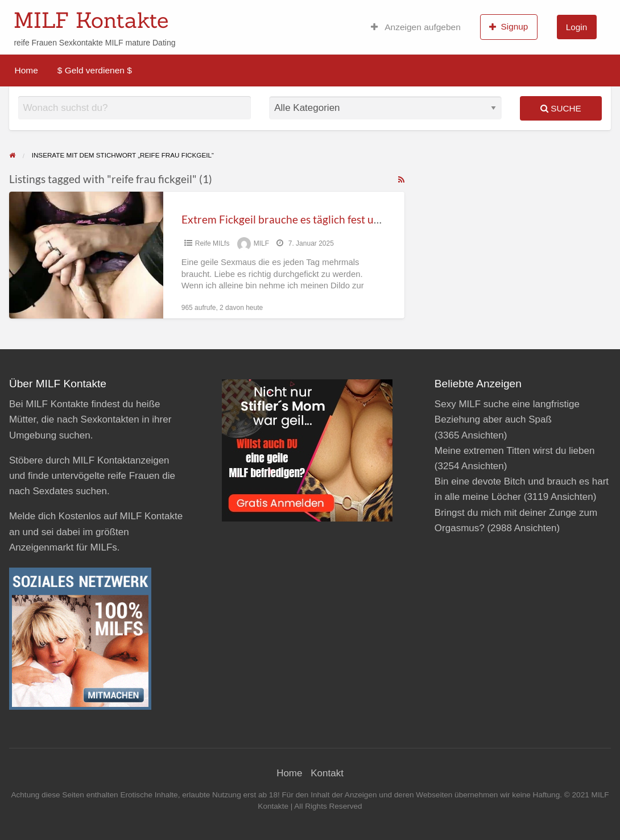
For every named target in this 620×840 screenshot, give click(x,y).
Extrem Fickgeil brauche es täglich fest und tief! (295, 219)
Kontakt (327, 773)
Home (26, 70)
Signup (509, 27)
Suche (561, 108)
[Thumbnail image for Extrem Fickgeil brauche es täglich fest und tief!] (86, 255)
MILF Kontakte (91, 20)
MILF (261, 243)
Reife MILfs (212, 243)
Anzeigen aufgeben (416, 27)
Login (576, 27)
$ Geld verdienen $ (95, 70)
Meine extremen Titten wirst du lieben (515, 451)
